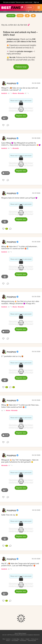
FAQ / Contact (7, 639)
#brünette (21, 93)
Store (23, 639)
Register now (21, 116)
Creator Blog (16, 639)
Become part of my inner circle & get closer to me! (21, 109)
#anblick (4, 93)
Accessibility (15, 641)
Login (29, 7)
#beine (15, 93)
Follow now (21, 67)
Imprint (28, 639)
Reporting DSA (32, 641)
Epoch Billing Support (21, 633)
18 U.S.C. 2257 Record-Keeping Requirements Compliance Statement (21, 635)
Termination (23, 641)
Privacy (8, 641)
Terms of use (35, 639)
